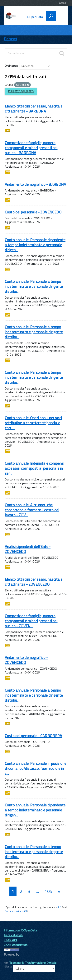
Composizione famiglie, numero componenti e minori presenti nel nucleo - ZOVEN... (31, 621)
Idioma (8, 967)
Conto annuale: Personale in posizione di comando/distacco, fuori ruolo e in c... (36, 768)
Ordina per (11, 66)
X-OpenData (35, 17)
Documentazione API (16, 911)
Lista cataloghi (13, 935)
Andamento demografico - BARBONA (35, 184)
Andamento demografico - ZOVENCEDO (26, 660)
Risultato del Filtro (21, 91)
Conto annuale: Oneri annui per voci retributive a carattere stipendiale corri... (33, 423)
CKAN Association (16, 945)
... (38, 891)
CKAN (10, 959)
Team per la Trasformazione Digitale (33, 963)
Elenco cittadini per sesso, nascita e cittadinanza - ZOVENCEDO (34, 582)
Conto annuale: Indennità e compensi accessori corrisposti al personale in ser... (35, 468)
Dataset (11, 39)
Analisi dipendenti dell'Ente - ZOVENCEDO (28, 549)
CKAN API (10, 940)
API (60, 907)
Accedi (63, 3)
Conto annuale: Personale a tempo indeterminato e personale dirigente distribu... (34, 286)
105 (48, 891)
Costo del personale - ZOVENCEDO (33, 212)
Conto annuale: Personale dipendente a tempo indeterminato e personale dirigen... (35, 245)
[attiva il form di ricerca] (51, 16)
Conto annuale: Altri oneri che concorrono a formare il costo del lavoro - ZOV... (32, 510)
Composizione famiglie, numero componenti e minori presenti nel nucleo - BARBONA (31, 148)
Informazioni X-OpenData (20, 930)
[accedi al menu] (61, 15)
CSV (8, 131)
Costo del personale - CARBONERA (33, 736)
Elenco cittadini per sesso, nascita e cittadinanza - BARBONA (34, 109)
